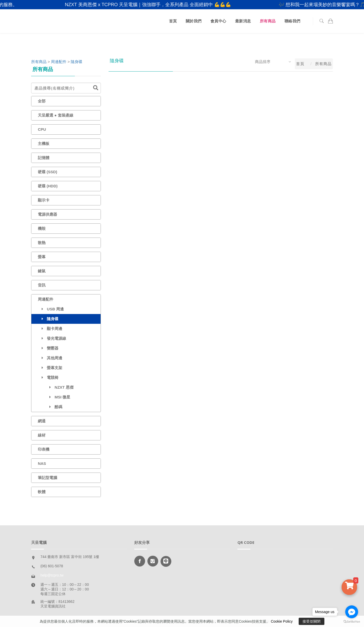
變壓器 (48, 348)
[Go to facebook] (352, 612)
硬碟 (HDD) (48, 186)
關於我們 (194, 21)
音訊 (42, 285)
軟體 (42, 492)
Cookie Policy (282, 621)
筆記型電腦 (47, 478)
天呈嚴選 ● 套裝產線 (55, 115)
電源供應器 (47, 214)
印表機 (44, 449)
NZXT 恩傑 (56, 387)
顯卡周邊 (50, 329)
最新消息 (243, 21)
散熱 (42, 243)
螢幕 (42, 257)
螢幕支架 (50, 368)
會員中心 (218, 21)
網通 (42, 421)
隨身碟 (77, 62)
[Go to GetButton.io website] (352, 622)
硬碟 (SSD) (47, 172)
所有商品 (268, 21)
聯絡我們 (292, 21)
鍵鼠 (42, 271)
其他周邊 (50, 358)
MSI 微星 (54, 397)
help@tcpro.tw (52, 575)
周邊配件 (59, 62)
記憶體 (44, 158)
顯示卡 (44, 200)
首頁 (173, 21)
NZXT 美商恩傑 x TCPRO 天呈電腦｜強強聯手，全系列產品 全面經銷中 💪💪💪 (155, 5)
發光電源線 (52, 338)
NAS (42, 463)
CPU (42, 129)
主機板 (44, 143)
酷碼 (50, 407)
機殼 (42, 228)
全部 (42, 101)
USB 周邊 (51, 309)
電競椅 (48, 377)
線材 (42, 435)
